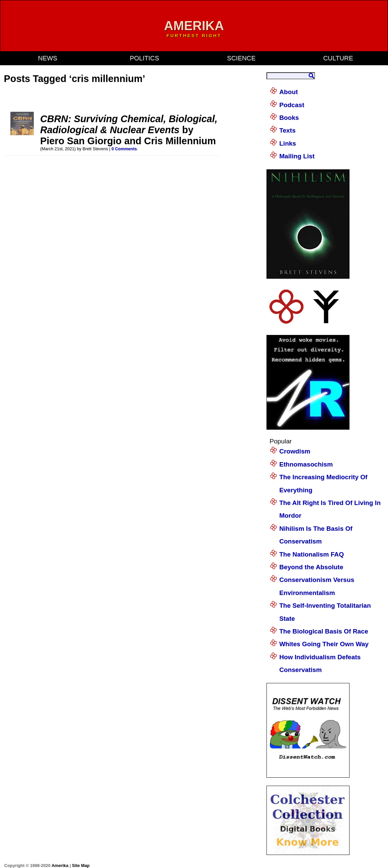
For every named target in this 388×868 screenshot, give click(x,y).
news (48, 58)
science (241, 58)
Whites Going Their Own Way (324, 644)
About (288, 92)
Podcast (292, 105)
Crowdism (295, 451)
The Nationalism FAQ (312, 554)
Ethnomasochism (306, 464)
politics (144, 58)
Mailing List (297, 156)
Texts (287, 130)
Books (289, 118)
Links (288, 143)
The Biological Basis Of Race (324, 631)
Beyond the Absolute (311, 567)
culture (338, 58)
